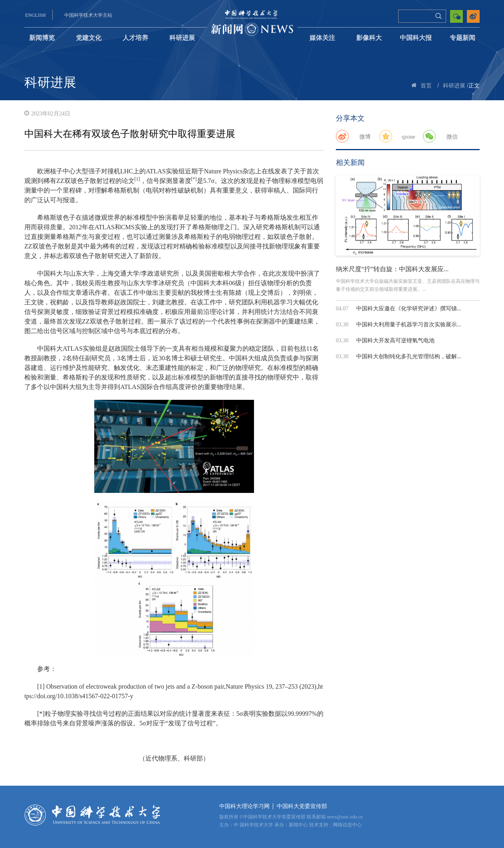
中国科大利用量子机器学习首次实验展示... (409, 325)
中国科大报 (416, 38)
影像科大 (369, 38)
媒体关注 (322, 38)
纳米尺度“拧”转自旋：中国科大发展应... (392, 269)
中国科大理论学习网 (244, 806)
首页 (426, 86)
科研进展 (182, 38)
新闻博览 (42, 38)
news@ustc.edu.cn (345, 817)
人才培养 (135, 38)
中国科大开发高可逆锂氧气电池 (395, 341)
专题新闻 (462, 38)
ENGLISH (35, 15)
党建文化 (89, 38)
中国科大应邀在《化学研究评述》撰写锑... (409, 309)
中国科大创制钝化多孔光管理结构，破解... (409, 356)
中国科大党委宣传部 (302, 806)
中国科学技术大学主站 (88, 15)
